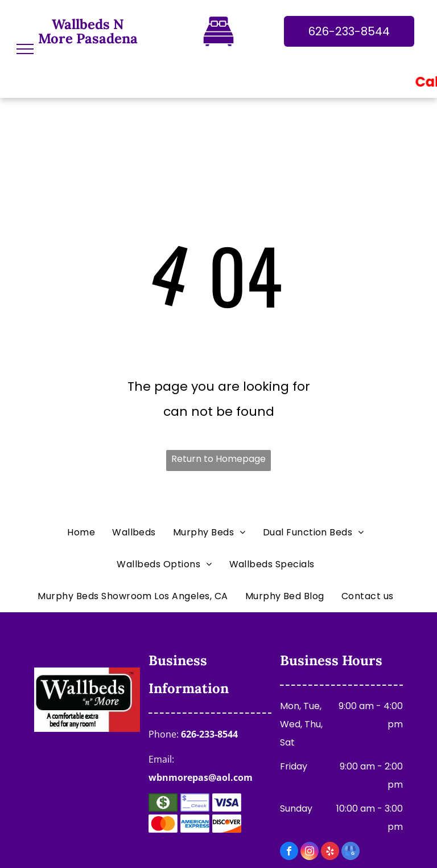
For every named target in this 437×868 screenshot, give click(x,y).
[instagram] (310, 852)
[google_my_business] (351, 852)
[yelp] (330, 852)
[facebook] (289, 852)
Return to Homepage (218, 459)
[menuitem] (84, 533)
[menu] (25, 49)
